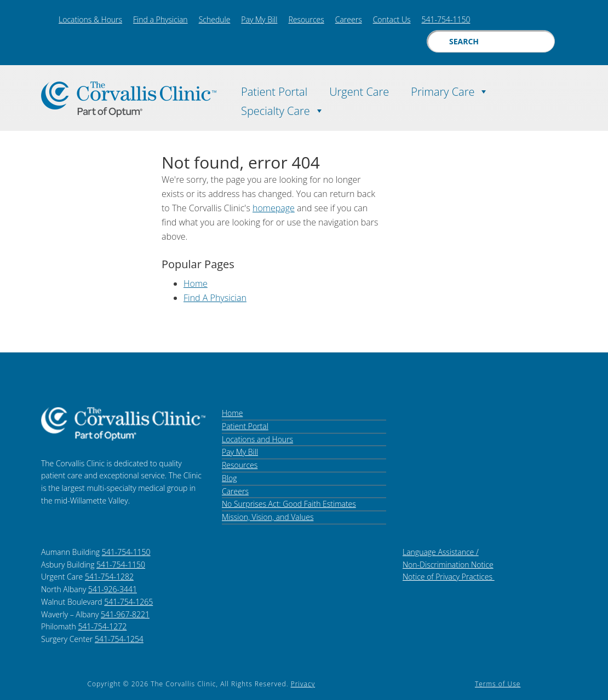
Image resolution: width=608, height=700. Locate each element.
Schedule (215, 19)
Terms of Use (498, 684)
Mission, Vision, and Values (268, 517)
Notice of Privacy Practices (449, 577)
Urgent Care (359, 90)
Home (196, 284)
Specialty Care (283, 108)
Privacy (303, 684)
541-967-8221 (125, 614)
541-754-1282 (109, 577)
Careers (349, 19)
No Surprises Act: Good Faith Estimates (289, 504)
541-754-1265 (128, 602)
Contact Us (392, 19)
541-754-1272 (102, 626)
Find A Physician (215, 298)
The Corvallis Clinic (129, 99)
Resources (306, 19)
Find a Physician (160, 19)
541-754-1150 (446, 19)
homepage (274, 208)
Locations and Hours (257, 439)
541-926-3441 (113, 589)
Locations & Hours (90, 19)
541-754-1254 (119, 639)
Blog (229, 478)
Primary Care (450, 89)
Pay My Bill (259, 19)
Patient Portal (274, 90)
